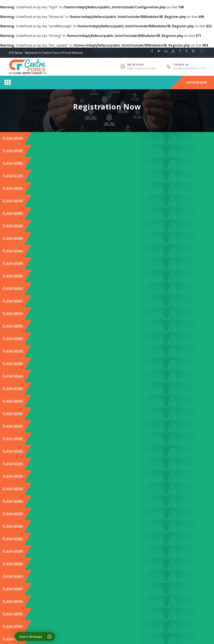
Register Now (196, 83)
